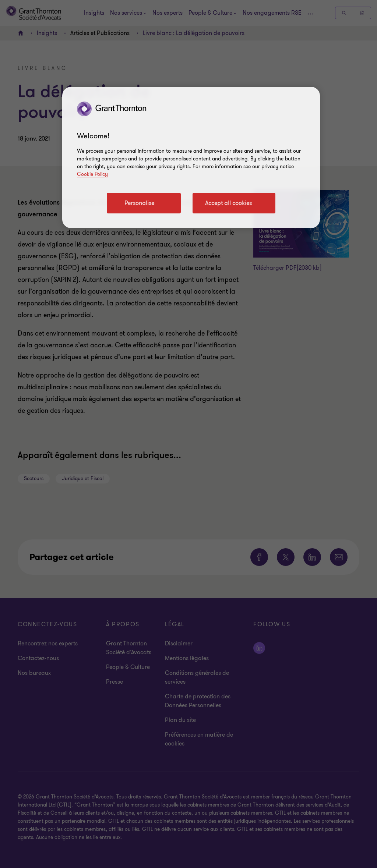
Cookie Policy (92, 174)
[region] (191, 157)
